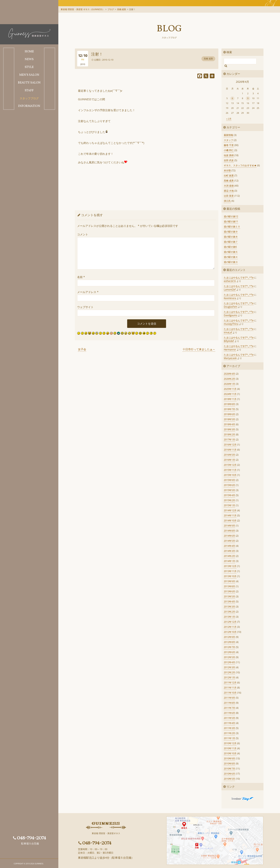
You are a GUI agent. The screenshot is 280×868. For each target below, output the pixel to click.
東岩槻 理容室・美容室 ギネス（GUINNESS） (83, 9)
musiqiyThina (231, 324)
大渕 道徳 (229, 186)
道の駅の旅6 (230, 247)
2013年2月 (229, 612)
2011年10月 (230, 693)
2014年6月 (229, 536)
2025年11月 (230, 389)
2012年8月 (229, 642)
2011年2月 (229, 733)
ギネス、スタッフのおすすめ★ (240, 165)
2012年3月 (229, 667)
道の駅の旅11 (231, 221)
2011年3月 (229, 728)
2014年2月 (229, 556)
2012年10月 (230, 632)
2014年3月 (229, 551)
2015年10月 (230, 475)
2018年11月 (230, 399)
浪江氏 (227, 201)
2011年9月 (229, 698)
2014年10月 (230, 521)
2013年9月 (229, 581)
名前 (81, 277)
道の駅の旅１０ (232, 227)
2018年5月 (229, 419)
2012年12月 (230, 622)
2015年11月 (230, 470)
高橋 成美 (122, 9)
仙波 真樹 (229, 155)
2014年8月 (229, 531)
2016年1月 (229, 460)
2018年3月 (229, 429)
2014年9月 (229, 526)
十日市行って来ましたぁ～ (199, 349)
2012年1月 (229, 677)
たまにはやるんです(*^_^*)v (239, 278)
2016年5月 (229, 455)
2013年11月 (230, 571)
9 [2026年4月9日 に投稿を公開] (248, 98)
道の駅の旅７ (231, 242)
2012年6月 (229, 652)
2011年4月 (229, 723)
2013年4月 (229, 602)
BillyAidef (229, 341)
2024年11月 (230, 394)
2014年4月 (229, 546)
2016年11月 (230, 450)
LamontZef (230, 290)
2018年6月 (229, 414)
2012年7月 (229, 647)
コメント (83, 234)
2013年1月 (229, 617)
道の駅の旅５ (231, 252)
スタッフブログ (169, 37)
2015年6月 (229, 485)
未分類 (227, 170)
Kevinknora (230, 298)
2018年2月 (229, 434)
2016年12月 (230, 445)
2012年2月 (229, 672)
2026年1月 (229, 384)
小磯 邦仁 (229, 150)
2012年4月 (229, 662)
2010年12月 (230, 743)
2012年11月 (230, 627)
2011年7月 (229, 708)
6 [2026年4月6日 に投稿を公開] (232, 98)
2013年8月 (229, 586)
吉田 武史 (229, 160)
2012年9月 (229, 637)
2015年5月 (229, 490)
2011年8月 (229, 703)
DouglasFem (231, 307)
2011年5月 (229, 718)
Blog (169, 29)
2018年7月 (229, 409)
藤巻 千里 (229, 145)
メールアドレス (88, 292)
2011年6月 (229, 713)
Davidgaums (231, 315)
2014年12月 (230, 510)
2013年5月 (229, 596)
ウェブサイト (85, 307)
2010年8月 (229, 764)
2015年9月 (229, 480)
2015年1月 (229, 505)
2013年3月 (229, 607)
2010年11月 (230, 748)
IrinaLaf (228, 332)
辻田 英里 (229, 196)
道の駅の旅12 (231, 216)
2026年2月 (229, 379)
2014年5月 (229, 541)
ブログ (111, 9)
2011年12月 (230, 683)
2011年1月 (229, 738)
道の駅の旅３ (231, 262)
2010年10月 (230, 753)
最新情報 (228, 135)
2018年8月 (229, 404)
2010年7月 (229, 769)
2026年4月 (229, 374)
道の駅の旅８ (231, 237)
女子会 (82, 349)
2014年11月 (230, 515)
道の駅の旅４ (231, 257)
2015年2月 (229, 500)
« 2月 (229, 119)
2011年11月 (230, 688)
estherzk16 (230, 281)
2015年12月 (230, 465)
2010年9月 (229, 758)
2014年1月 (229, 561)
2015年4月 (229, 495)
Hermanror (230, 350)
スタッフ (228, 140)
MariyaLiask (230, 358)
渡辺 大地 (229, 191)
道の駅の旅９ (231, 232)
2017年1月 (229, 440)
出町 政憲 (229, 176)
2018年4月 (229, 424)
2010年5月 (229, 779)
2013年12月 (230, 566)
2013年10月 (230, 576)
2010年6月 (229, 774)
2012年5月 (229, 657)
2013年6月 (229, 591)
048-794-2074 (29, 838)
